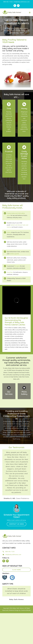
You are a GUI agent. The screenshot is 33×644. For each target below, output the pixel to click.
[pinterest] (7, 561)
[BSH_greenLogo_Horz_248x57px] (12, 534)
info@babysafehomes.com (22, 2)
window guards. (14, 254)
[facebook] (4, 561)
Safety (9, 232)
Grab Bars (10, 272)
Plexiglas (17, 266)
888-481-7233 (10, 552)
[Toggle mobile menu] (30, 13)
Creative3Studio (26, 610)
